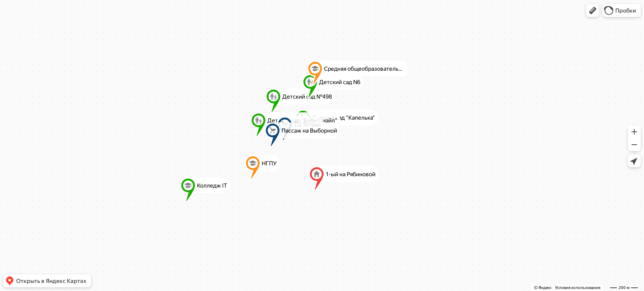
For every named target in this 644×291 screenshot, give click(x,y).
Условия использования (578, 288)
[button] (593, 11)
